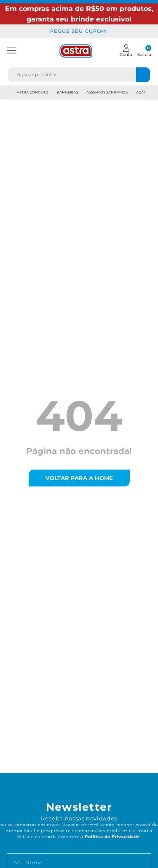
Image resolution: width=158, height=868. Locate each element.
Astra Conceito (33, 92)
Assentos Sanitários (107, 92)
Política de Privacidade (112, 837)
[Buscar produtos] (143, 75)
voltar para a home (79, 478)
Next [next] (150, 92)
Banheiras (67, 92)
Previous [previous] (8, 92)
